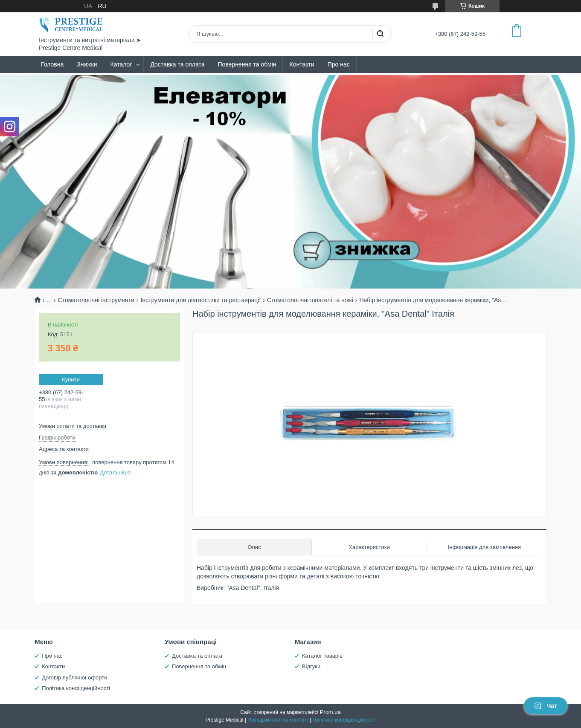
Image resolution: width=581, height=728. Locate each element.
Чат (546, 706)
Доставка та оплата (177, 64)
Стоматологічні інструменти (96, 300)
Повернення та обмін (247, 64)
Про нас (339, 64)
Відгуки (311, 666)
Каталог (121, 64)
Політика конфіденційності (76, 688)
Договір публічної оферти (74, 677)
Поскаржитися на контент (278, 720)
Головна (52, 64)
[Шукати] (380, 34)
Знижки (87, 64)
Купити (71, 380)
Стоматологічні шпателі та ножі (310, 300)
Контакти (302, 64)
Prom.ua (330, 712)
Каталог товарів (322, 656)
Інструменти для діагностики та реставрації (200, 300)
